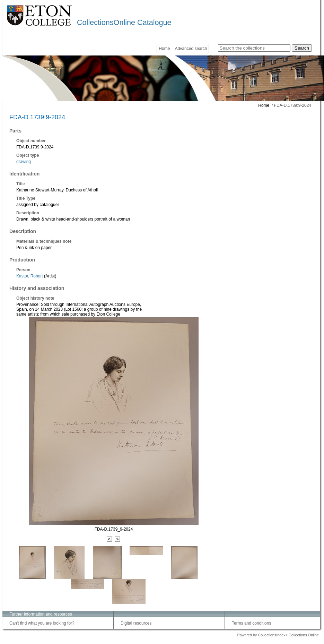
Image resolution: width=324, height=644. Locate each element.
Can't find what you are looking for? (42, 623)
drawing (24, 162)
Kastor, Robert (30, 276)
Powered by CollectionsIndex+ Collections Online (278, 635)
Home (164, 49)
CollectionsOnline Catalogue (124, 22)
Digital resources (136, 623)
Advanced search (191, 49)
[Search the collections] (254, 48)
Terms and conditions (251, 623)
